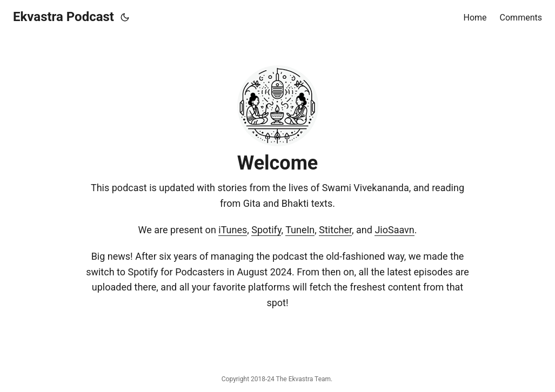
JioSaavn (394, 230)
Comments (521, 18)
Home (475, 18)
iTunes (233, 230)
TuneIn (300, 230)
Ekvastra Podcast (63, 17)
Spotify (266, 230)
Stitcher (335, 230)
